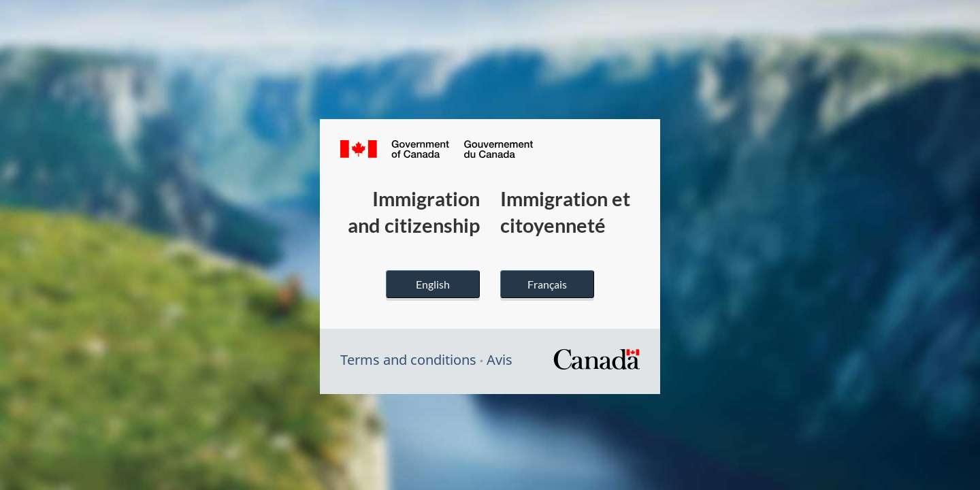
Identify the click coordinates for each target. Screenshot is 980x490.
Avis (500, 360)
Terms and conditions (408, 360)
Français (547, 284)
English (433, 284)
